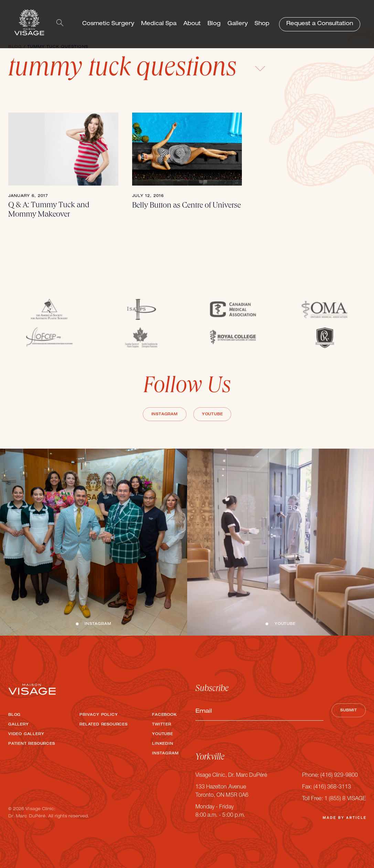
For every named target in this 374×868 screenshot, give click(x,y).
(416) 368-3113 (332, 787)
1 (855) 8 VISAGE (345, 799)
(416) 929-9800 (339, 776)
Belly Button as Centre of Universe (186, 206)
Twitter (162, 725)
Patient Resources (32, 744)
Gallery (238, 24)
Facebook (164, 715)
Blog (214, 24)
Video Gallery (26, 734)
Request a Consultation (320, 24)
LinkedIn (163, 744)
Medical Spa (159, 24)
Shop (262, 24)
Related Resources (104, 725)
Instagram (165, 415)
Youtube (212, 415)
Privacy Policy (99, 715)
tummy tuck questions (137, 70)
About (192, 24)
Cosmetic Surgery (108, 24)
